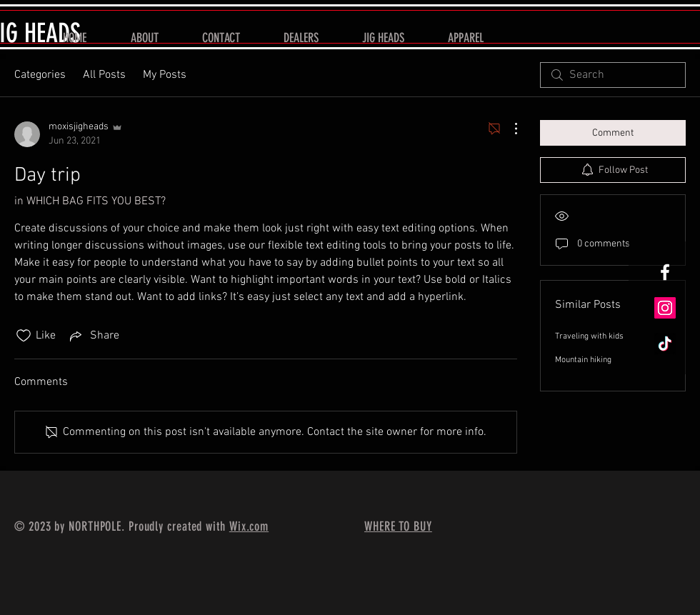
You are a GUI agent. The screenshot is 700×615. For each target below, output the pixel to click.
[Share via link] (93, 336)
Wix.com (249, 526)
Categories (40, 75)
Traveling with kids (589, 336)
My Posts (165, 75)
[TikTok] (665, 344)
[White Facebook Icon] (665, 272)
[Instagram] (665, 308)
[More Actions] (509, 129)
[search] (613, 75)
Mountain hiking (583, 360)
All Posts (104, 75)
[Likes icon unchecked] (24, 336)
